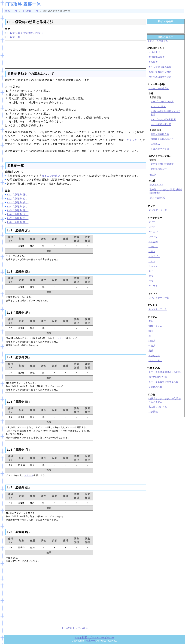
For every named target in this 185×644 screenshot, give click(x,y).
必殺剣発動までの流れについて (26, 33)
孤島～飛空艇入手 (160, 134)
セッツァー (154, 266)
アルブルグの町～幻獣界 (163, 120)
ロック (152, 227)
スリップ (62, 338)
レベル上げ (154, 52)
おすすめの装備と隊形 (160, 77)
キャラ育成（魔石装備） (161, 67)
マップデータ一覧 (158, 210)
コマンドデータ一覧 (159, 298)
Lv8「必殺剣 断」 (18, 222)
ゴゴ (151, 281)
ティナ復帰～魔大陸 (161, 124)
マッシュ (153, 247)
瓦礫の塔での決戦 (160, 149)
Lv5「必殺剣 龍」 (18, 210)
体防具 (152, 346)
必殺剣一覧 (14, 37)
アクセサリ (154, 356)
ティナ (152, 222)
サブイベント (156, 185)
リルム (152, 261)
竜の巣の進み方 (159, 169)
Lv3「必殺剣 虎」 (18, 202)
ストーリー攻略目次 (159, 88)
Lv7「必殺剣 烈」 (18, 218)
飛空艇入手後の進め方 (162, 139)
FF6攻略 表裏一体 (23, 4)
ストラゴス (154, 256)
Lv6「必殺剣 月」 (18, 214)
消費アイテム (155, 326)
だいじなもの (155, 360)
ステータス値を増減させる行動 (165, 372)
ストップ (29, 475)
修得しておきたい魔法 (160, 72)
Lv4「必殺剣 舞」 (18, 207)
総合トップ (11, 11)
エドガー (153, 242)
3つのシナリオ (158, 106)
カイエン (153, 232)
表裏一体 (91, 641)
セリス (152, 251)
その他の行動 (155, 387)
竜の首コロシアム (158, 407)
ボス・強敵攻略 (158, 198)
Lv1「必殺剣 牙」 (18, 195)
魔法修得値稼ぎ (157, 57)
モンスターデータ (158, 309)
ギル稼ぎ (153, 62)
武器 (151, 331)
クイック (132, 140)
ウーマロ (153, 286)
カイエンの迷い (51, 176)
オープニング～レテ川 (162, 102)
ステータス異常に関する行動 (163, 382)
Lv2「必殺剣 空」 (18, 199)
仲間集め (155, 144)
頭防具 (152, 341)
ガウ (151, 276)
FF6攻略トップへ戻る (75, 628)
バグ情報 (153, 412)
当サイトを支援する (158, 41)
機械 (151, 351)
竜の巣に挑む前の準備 (162, 164)
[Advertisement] (75, 54)
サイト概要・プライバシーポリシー (94, 637)
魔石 (151, 321)
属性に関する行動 (158, 377)
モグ (151, 271)
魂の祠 (153, 175)
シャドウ (153, 237)
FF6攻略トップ (30, 11)
